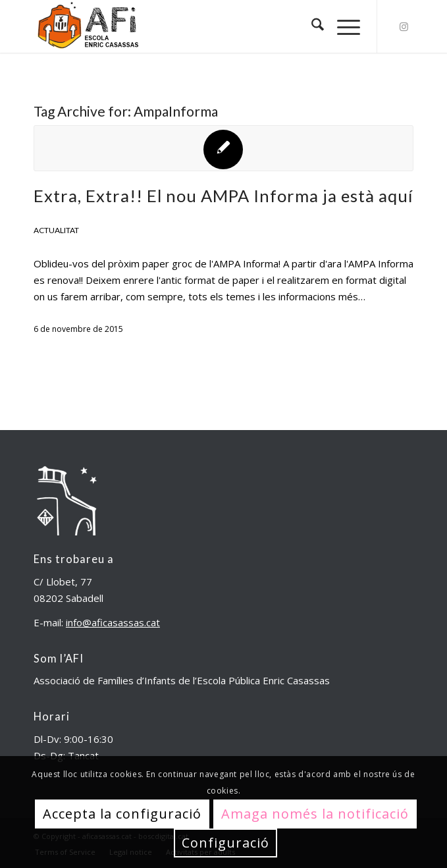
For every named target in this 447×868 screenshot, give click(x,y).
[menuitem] (311, 26)
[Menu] (342, 26)
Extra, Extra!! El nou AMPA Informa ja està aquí (223, 196)
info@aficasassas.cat (113, 622)
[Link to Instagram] (404, 27)
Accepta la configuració (122, 814)
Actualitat (56, 230)
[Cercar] (311, 26)
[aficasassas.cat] (186, 26)
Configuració (225, 843)
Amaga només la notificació (315, 814)
